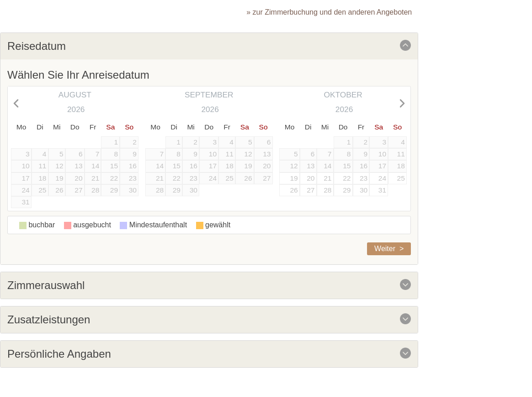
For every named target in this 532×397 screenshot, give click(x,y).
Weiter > (389, 249)
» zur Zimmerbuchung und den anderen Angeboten (329, 12)
